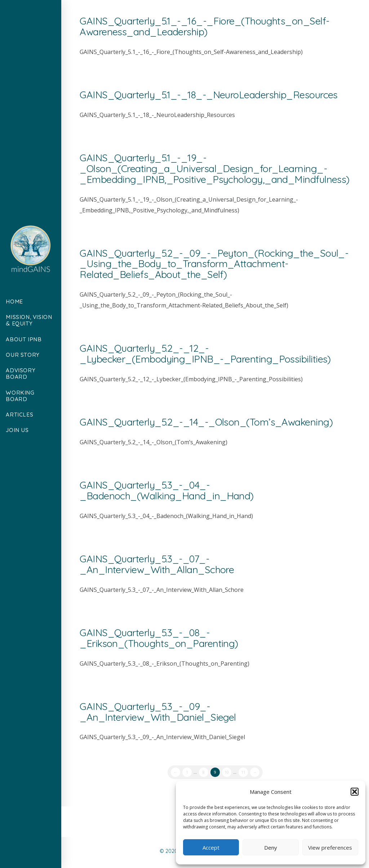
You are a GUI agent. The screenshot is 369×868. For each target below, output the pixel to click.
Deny (271, 847)
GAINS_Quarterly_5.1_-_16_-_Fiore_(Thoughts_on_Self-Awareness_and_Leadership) (204, 26)
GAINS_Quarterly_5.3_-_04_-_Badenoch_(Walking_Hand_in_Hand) (167, 490)
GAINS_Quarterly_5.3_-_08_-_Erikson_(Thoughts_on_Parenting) (159, 638)
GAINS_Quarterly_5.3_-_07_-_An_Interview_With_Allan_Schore (157, 564)
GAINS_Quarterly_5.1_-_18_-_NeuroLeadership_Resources (209, 95)
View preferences (330, 847)
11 (243, 772)
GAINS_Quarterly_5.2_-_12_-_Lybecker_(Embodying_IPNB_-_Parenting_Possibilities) (205, 354)
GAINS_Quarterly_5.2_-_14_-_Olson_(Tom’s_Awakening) (206, 422)
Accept (211, 847)
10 (227, 772)
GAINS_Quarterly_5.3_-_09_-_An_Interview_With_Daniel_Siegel (158, 712)
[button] (355, 792)
